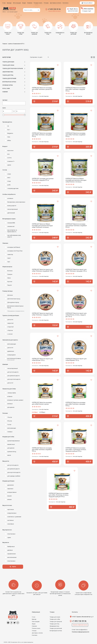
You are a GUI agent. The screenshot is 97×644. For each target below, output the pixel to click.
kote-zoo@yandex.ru (82, 630)
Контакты (35, 635)
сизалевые (11, 524)
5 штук (9, 425)
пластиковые (11, 534)
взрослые (10, 150)
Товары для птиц (55, 624)
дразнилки (11, 485)
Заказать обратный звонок (55, 11)
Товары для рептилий (56, 628)
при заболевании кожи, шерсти (14, 236)
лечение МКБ (11, 223)
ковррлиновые (12, 513)
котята (9, 158)
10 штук (10, 417)
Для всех (10, 295)
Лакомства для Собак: (9, 389)
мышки (9, 496)
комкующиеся (11, 355)
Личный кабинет (88, 3)
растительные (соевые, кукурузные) (14, 359)
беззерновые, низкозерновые (16, 202)
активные (10, 198)
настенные (10, 520)
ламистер (10, 254)
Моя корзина (88, 9)
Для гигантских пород (14, 299)
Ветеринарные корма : (9, 219)
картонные (11, 509)
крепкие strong (12, 452)
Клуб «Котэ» (72, 9)
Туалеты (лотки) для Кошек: (11, 315)
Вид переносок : (7, 530)
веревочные (11, 444)
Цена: (4, 108)
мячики (9, 499)
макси (9, 455)
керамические (12, 554)
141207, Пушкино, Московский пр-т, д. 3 (83, 617)
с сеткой (10, 334)
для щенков (11, 407)
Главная (5, 44)
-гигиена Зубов (12, 393)
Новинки (34, 626)
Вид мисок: (6, 542)
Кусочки (10, 282)
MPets (9, 141)
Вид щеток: (6, 461)
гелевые (10, 432)
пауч (9, 262)
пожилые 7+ (11, 161)
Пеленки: (5, 413)
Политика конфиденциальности (81, 632)
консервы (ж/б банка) (14, 247)
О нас (34, 617)
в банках (10, 396)
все (8, 154)
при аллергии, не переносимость (12, 231)
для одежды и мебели (14, 476)
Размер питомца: (8, 291)
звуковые (10, 489)
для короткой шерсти (14, 379)
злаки (9, 174)
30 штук (10, 421)
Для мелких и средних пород (16, 311)
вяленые (10, 404)
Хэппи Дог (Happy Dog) (44, 96)
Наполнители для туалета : (10, 340)
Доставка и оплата (37, 633)
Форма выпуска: (7, 267)
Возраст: (5, 146)
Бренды (34, 619)
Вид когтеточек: (7, 505)
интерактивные (12, 492)
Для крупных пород (13, 302)
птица (9, 181)
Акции (34, 624)
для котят (10, 320)
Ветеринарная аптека (56, 631)
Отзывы (34, 631)
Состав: (5, 170)
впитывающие (12, 344)
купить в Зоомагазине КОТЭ (16, 44)
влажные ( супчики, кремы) (15, 400)
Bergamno (10, 133)
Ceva (9, 137)
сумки (9, 538)
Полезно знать (36, 628)
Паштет (10, 285)
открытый (10, 327)
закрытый (10, 323)
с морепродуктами (13, 188)
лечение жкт (11, 226)
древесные (11, 351)
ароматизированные (13, 441)
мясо (9, 178)
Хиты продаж (36, 622)
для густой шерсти (13, 372)
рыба (9, 185)
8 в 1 (9, 130)
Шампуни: (5, 364)
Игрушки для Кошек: (8, 481)
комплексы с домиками (14, 517)
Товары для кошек (55, 617)
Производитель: (7, 122)
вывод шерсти (12, 206)
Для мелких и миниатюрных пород (15, 307)
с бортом (10, 330)
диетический (11, 213)
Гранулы (10, 274)
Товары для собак (55, 619)
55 (8, 126)
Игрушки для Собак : (9, 437)
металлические (12, 557)
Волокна (10, 271)
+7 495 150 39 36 (54, 9)
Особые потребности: (9, 194)
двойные (10, 550)
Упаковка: (5, 243)
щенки (9, 165)
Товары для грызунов (56, 622)
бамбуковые (11, 547)
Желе (9, 278)
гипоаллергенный (13, 209)
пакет (9, 258)
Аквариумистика (54, 626)
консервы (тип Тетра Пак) (15, 251)
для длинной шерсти (13, 376)
